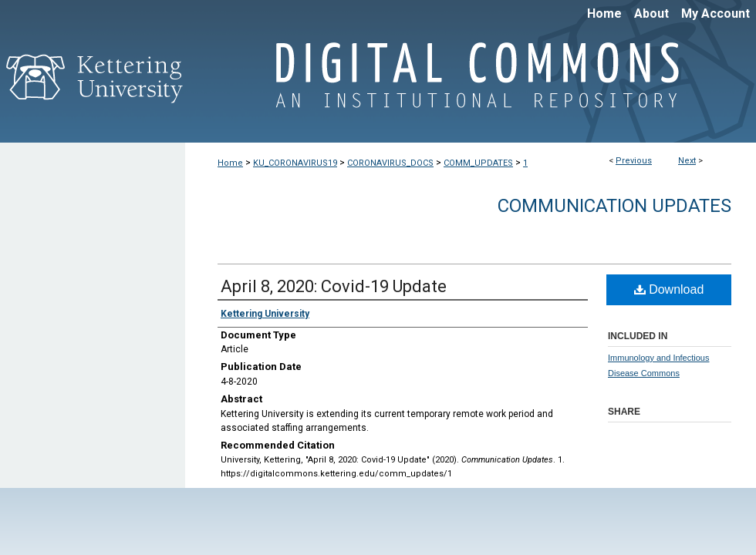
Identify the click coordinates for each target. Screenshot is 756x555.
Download (669, 289)
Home (230, 163)
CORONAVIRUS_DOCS (390, 163)
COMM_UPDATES (478, 163)
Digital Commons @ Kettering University (471, 83)
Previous (634, 161)
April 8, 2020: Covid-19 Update (334, 286)
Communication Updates (614, 206)
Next (687, 161)
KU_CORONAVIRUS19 (295, 163)
